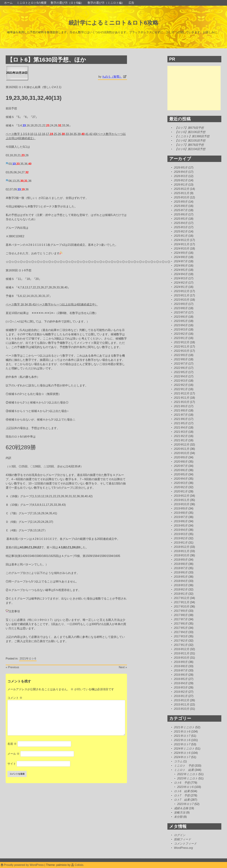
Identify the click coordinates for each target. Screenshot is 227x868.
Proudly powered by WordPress (23, 865)
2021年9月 (181, 406)
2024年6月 (181, 266)
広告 (131, 3)
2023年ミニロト (187, 778)
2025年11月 (182, 193)
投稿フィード (182, 839)
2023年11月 (182, 295)
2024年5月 (181, 270)
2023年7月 (181, 312)
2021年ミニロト (184, 727)
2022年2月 (181, 385)
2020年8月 (181, 462)
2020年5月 (181, 474)
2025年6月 (181, 214)
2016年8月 (181, 666)
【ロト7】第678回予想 (189, 145)
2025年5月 (181, 219)
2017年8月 (181, 615)
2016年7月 (181, 670)
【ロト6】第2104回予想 (190, 149)
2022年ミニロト (187, 774)
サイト (12, 764)
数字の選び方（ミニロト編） (106, 3)
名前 (12, 744)
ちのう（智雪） (112, 77)
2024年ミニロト (184, 749)
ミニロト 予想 (184, 766)
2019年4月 (181, 530)
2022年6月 (181, 368)
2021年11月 (182, 398)
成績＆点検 (181, 808)
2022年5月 (181, 372)
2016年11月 (182, 653)
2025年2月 (181, 231)
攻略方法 (180, 813)
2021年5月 (181, 423)
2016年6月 (181, 675)
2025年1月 (181, 236)
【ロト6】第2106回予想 (190, 132)
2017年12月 (182, 598)
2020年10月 (182, 453)
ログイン (180, 835)
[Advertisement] (194, 88)
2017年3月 (181, 636)
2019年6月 (181, 521)
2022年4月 (181, 376)
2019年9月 (181, 508)
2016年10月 (182, 658)
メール (13, 754)
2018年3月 (181, 585)
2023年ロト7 (185, 804)
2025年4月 (181, 223)
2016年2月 (181, 692)
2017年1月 (181, 645)
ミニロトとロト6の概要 (32, 3)
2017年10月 (182, 607)
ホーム (8, 3)
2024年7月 (181, 261)
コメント (15, 698)
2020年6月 (181, 470)
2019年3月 (181, 534)
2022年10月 (182, 351)
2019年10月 (182, 504)
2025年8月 (181, 206)
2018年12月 (182, 547)
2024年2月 (181, 283)
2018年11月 (182, 551)
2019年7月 (181, 517)
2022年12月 (182, 342)
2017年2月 (181, 641)
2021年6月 (181, 419)
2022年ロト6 (182, 740)
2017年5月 (181, 628)
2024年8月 (181, 257)
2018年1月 (181, 594)
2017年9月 (181, 611)
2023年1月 (181, 338)
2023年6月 (181, 317)
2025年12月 (182, 189)
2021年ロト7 (182, 736)
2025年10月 (182, 197)
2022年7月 (181, 364)
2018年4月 (181, 581)
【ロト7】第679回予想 (189, 128)
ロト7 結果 (182, 800)
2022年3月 (181, 381)
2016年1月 (181, 696)
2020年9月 (181, 457)
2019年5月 (181, 526)
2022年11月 (182, 347)
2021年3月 (181, 432)
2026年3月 (181, 176)
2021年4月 (181, 428)
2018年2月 (181, 589)
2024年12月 (182, 240)
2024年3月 (181, 278)
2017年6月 (181, 624)
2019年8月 (181, 513)
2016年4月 (181, 683)
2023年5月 (181, 321)
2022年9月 (181, 355)
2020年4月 (181, 479)
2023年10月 (182, 300)
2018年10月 (182, 555)
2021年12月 (182, 393)
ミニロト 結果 (184, 770)
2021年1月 (181, 440)
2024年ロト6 (182, 753)
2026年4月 (181, 172)
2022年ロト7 (182, 744)
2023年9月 (181, 304)
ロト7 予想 (182, 795)
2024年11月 (182, 244)
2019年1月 (181, 543)
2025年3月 (181, 227)
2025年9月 (181, 202)
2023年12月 (182, 291)
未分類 (178, 817)
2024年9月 (181, 253)
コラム (178, 761)
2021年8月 (181, 410)
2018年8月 (181, 564)
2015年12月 (182, 700)
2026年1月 (181, 185)
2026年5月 (181, 168)
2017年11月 (182, 602)
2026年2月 (181, 180)
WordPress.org (183, 848)
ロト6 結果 (182, 791)
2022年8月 (181, 359)
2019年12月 (182, 496)
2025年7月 (181, 210)
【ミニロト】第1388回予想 (192, 136)
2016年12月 (182, 649)
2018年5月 (181, 577)
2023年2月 (181, 334)
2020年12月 (182, 445)
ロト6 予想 (182, 783)
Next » (123, 667)
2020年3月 (181, 483)
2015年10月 (182, 709)
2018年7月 (181, 568)
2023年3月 (181, 329)
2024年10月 (182, 249)
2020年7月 (181, 466)
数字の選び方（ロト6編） (67, 3)
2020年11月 (182, 449)
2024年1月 (181, 287)
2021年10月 (182, 402)
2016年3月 (181, 687)
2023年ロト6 (185, 787)
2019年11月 (182, 500)
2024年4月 (181, 274)
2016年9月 (181, 662)
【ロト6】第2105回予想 (190, 141)
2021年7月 (181, 415)
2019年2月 (181, 538)
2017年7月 (181, 619)
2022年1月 (181, 389)
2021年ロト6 (28, 659)
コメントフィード (185, 844)
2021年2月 (181, 436)
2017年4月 (181, 632)
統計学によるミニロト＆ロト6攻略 (114, 23)
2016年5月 (181, 679)
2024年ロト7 (182, 757)
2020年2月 (181, 487)
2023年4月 (181, 325)
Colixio (79, 865)
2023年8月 (181, 308)
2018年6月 (181, 572)
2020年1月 (181, 491)
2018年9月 (181, 560)
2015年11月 (182, 705)
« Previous (12, 667)
